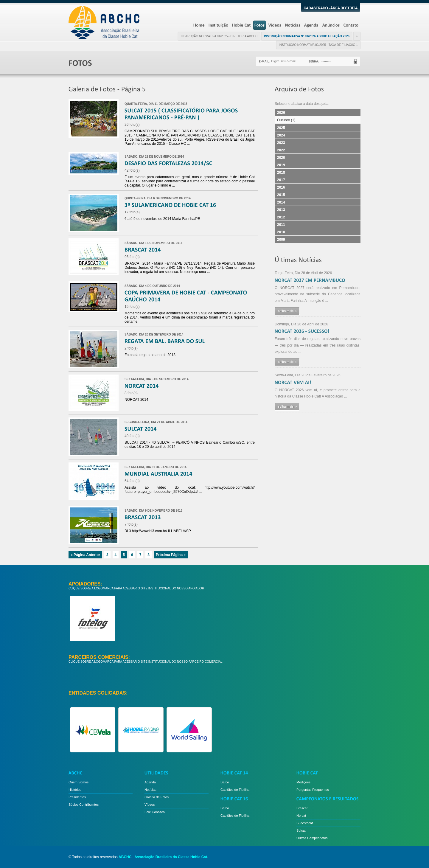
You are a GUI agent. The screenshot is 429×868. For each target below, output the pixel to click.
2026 (281, 113)
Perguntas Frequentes (313, 790)
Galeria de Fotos (157, 797)
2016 (281, 187)
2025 (281, 128)
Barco (225, 782)
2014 (281, 202)
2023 (281, 143)
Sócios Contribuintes (84, 805)
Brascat (302, 808)
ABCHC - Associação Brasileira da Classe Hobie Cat (163, 857)
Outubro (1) (286, 120)
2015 (281, 195)
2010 (281, 232)
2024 (281, 135)
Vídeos (150, 805)
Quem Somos (79, 782)
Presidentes (77, 797)
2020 (281, 158)
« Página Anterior (85, 555)
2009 (281, 240)
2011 (281, 225)
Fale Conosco (155, 812)
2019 (281, 165)
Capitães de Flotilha (235, 790)
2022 (281, 150)
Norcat (301, 816)
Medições (303, 782)
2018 (281, 173)
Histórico (75, 790)
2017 (281, 180)
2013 (281, 210)
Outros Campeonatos (312, 838)
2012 (281, 217)
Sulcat (301, 830)
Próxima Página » (171, 555)
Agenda (150, 782)
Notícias (150, 790)
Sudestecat (305, 823)
